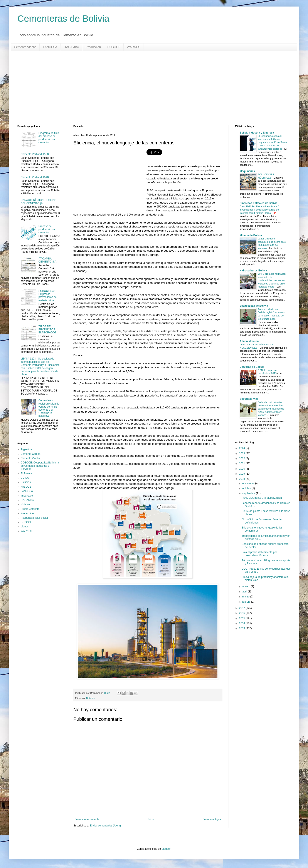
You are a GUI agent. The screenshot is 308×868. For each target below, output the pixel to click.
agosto (247, 586)
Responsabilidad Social (34, 518)
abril (245, 592)
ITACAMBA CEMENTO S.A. (48, 260)
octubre (247, 488)
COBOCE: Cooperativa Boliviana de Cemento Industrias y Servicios (40, 466)
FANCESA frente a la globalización (262, 498)
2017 (242, 608)
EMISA (25, 478)
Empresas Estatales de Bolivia (258, 203)
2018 (242, 479)
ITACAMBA (72, 47)
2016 (242, 613)
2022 (242, 458)
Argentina (26, 449)
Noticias (90, 698)
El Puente (26, 473)
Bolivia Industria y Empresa (257, 133)
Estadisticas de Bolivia (254, 306)
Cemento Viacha (25, 47)
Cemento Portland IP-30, (35, 154)
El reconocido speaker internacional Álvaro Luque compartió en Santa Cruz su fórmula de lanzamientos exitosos (272, 142)
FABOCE (26, 487)
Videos (25, 527)
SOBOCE (114, 47)
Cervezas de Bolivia (252, 367)
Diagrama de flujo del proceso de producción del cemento (49, 138)
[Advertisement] (148, 88)
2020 (242, 469)
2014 (242, 623)
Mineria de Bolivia (251, 235)
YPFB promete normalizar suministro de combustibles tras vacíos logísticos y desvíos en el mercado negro (272, 280)
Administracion (249, 341)
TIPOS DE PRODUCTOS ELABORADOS (48, 330)
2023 (242, 453)
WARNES (134, 47)
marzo (246, 597)
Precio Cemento (30, 509)
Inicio (151, 819)
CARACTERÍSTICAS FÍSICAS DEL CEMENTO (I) (38, 202)
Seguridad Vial (249, 399)
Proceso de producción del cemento (47, 229)
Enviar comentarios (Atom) (105, 826)
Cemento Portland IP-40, (35, 177)
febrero (247, 602)
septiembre (249, 493)
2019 (242, 474)
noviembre (249, 483)
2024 (242, 448)
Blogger (166, 849)
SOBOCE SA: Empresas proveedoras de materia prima (48, 296)
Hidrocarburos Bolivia (253, 271)
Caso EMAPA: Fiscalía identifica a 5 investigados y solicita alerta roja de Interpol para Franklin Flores (259, 210)
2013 (242, 628)
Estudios (26, 482)
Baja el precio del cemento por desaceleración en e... (259, 554)
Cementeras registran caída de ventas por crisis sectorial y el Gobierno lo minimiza (49, 408)
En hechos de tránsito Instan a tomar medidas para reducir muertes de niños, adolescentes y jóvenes (271, 409)
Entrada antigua (212, 819)
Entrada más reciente (87, 819)
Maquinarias (247, 171)
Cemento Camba (31, 454)
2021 (242, 463)
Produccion (93, 47)
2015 (242, 618)
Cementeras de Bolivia (63, 19)
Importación (28, 496)
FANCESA (50, 47)
